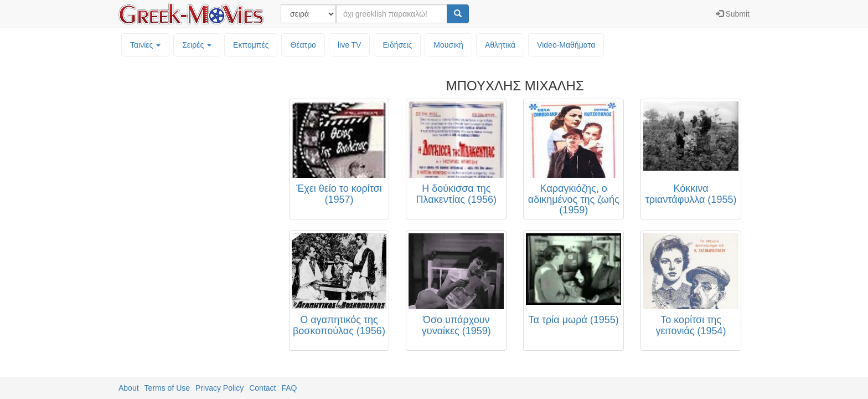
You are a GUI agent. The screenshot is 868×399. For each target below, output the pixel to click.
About (129, 388)
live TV (350, 45)
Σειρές (197, 45)
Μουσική (448, 45)
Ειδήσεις (397, 45)
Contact (262, 388)
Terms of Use (167, 388)
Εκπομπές (251, 45)
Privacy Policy (219, 388)
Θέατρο (303, 45)
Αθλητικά (500, 45)
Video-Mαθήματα (566, 45)
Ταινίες (145, 45)
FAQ (289, 388)
